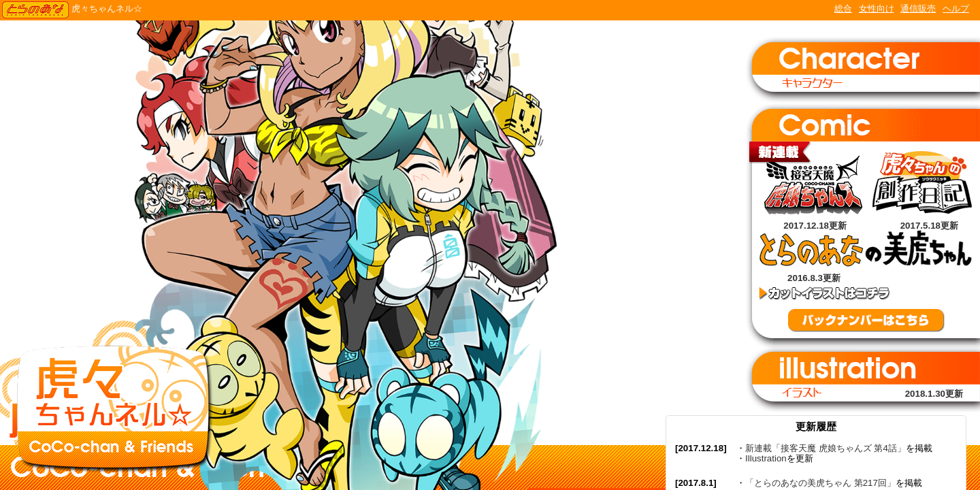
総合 (843, 9)
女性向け (877, 9)
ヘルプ (956, 9)
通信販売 (918, 9)
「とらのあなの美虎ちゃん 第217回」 (820, 483)
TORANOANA (35, 10)
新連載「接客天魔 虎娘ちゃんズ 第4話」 (826, 448)
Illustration (766, 458)
